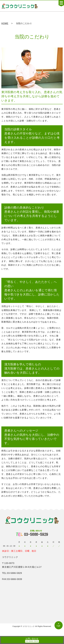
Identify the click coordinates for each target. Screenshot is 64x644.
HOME (5, 23)
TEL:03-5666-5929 (12, 573)
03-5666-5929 (36, 533)
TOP (59, 626)
